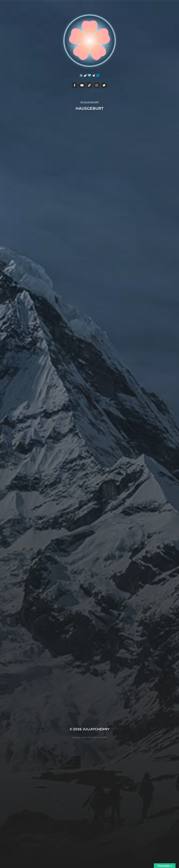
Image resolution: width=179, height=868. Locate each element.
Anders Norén (97, 737)
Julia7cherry (96, 729)
